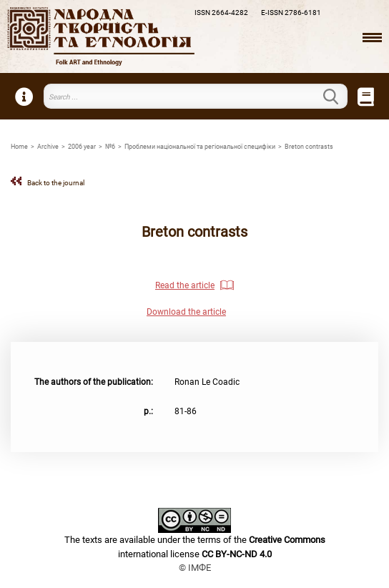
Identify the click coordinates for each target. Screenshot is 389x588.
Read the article (185, 285)
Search (339, 97)
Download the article (186, 312)
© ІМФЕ (195, 568)
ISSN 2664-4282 (221, 13)
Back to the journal (56, 183)
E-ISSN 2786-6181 (291, 13)
